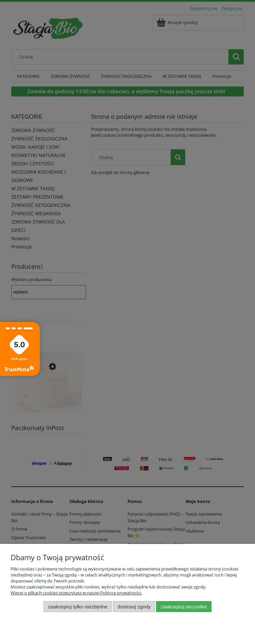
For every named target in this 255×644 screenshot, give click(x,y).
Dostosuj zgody (134, 607)
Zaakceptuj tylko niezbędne (78, 607)
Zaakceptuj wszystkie (184, 607)
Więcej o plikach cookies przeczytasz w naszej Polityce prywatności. (76, 593)
